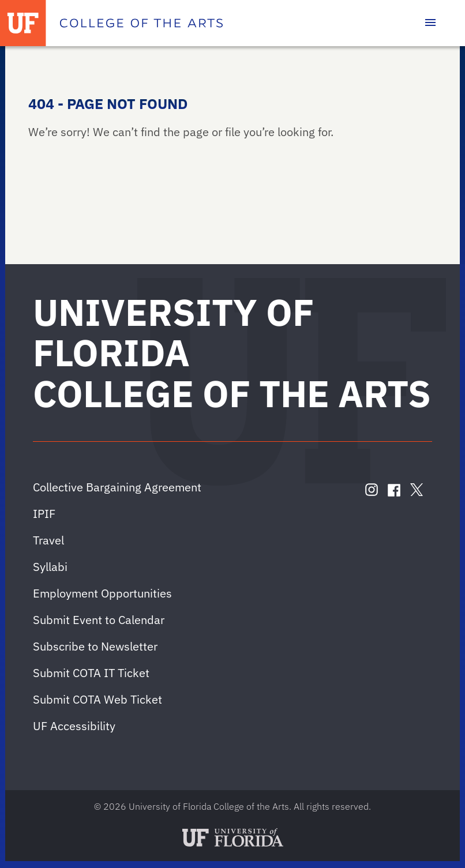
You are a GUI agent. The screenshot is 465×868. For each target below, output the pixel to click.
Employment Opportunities (102, 593)
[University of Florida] (23, 23)
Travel (48, 540)
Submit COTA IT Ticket (91, 673)
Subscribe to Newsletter (95, 646)
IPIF (44, 514)
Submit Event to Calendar (99, 620)
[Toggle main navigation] (430, 23)
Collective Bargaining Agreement (117, 487)
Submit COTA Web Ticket (97, 699)
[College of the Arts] (141, 23)
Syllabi (50, 567)
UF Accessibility (74, 726)
